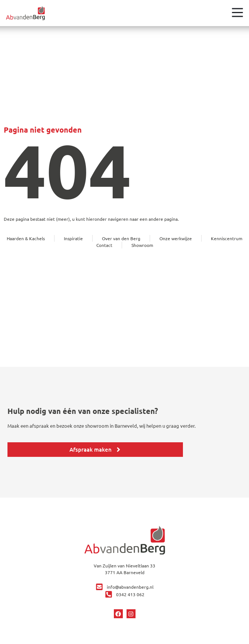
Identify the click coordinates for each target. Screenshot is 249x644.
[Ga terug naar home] (25, 13)
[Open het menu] (237, 12)
